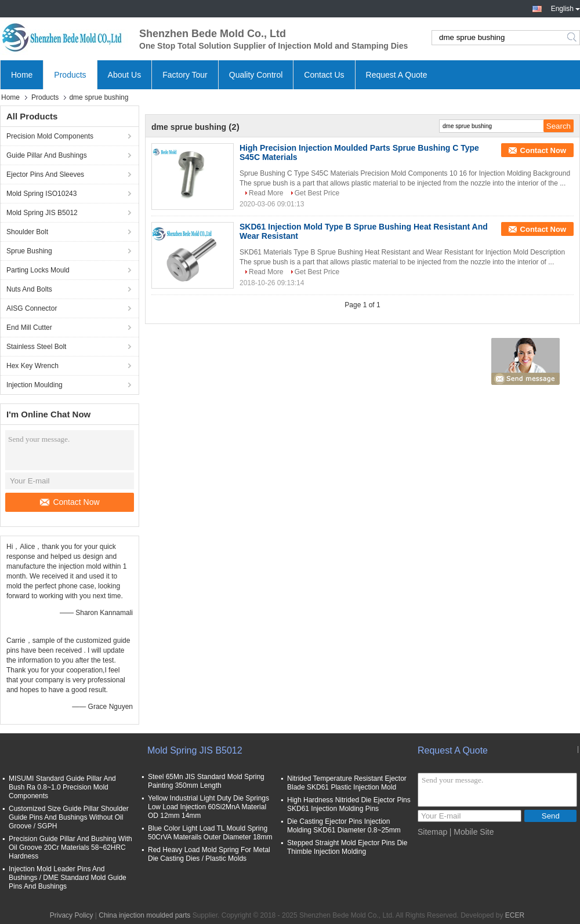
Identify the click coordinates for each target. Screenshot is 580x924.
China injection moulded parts (144, 915)
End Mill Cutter (29, 328)
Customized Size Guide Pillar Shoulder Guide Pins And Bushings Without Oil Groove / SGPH (69, 817)
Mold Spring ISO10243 (41, 194)
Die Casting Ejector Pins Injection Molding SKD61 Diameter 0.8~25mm (344, 826)
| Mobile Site (472, 832)
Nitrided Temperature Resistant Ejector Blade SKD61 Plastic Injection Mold (347, 783)
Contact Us (324, 75)
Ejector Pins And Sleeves (45, 174)
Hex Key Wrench (32, 366)
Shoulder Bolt (27, 232)
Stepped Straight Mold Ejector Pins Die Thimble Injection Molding (347, 847)
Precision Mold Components (50, 136)
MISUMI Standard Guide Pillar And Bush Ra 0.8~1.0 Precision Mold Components (62, 787)
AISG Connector (32, 308)
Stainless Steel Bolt (36, 347)
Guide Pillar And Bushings (47, 155)
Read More (266, 193)
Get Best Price (317, 193)
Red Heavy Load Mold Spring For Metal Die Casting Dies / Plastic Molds (209, 854)
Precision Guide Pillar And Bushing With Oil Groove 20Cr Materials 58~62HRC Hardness (70, 847)
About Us (125, 75)
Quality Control (256, 75)
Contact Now (70, 502)
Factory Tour (185, 75)
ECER (515, 915)
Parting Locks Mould (38, 270)
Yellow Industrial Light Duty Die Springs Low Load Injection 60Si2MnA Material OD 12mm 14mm (209, 807)
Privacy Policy (72, 915)
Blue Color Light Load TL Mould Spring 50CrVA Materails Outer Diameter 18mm (210, 833)
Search (573, 38)
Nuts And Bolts (29, 289)
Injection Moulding (35, 385)
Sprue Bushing (29, 251)
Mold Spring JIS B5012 (42, 213)
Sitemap (432, 832)
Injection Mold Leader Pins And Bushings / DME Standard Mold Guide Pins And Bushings (68, 878)
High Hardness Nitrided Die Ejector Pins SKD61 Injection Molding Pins (349, 804)
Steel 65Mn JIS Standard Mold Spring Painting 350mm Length (206, 781)
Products (70, 75)
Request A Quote (397, 75)
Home (22, 75)
